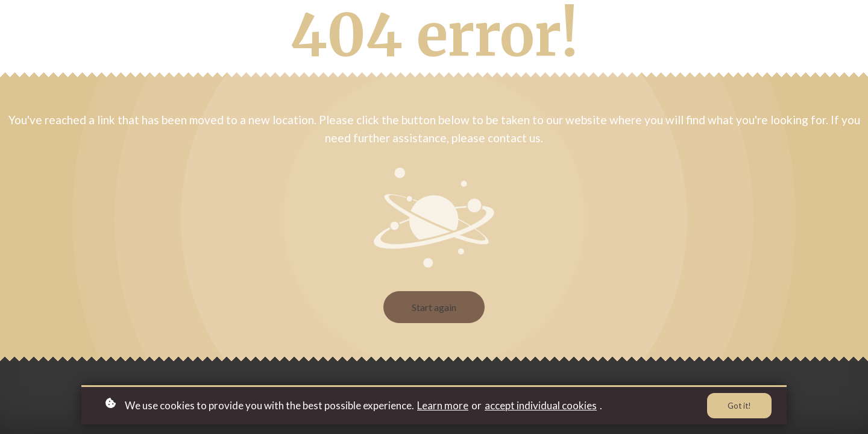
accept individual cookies (541, 405)
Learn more (443, 405)
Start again (434, 307)
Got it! (739, 406)
